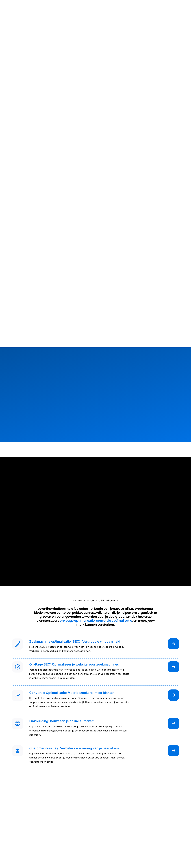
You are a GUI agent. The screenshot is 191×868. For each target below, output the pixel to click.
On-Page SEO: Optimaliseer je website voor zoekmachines (74, 664)
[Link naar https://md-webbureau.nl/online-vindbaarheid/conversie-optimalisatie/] (173, 695)
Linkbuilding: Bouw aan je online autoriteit (61, 721)
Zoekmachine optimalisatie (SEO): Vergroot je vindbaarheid (75, 641)
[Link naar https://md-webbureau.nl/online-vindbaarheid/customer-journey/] (173, 751)
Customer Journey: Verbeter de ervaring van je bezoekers (74, 748)
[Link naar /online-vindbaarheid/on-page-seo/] (173, 667)
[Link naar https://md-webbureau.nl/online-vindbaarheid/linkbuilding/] (173, 723)
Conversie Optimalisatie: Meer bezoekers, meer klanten (72, 693)
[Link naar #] (18, 644)
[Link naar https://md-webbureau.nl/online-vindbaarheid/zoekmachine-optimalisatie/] (173, 644)
